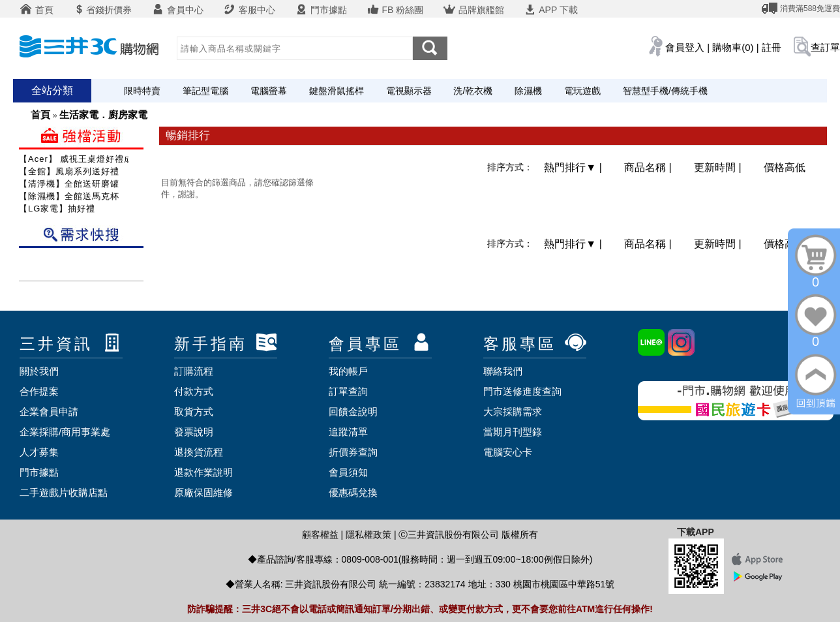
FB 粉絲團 (395, 10)
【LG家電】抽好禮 (57, 209)
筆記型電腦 (205, 91)
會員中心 (177, 10)
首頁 (37, 10)
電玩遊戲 (582, 91)
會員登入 (685, 47)
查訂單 (825, 47)
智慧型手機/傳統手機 (665, 91)
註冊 (772, 47)
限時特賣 (142, 91)
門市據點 (321, 10)
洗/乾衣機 (473, 91)
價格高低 (785, 167)
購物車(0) (733, 47)
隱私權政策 (368, 535)
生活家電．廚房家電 (103, 115)
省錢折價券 (102, 10)
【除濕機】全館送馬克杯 (69, 196)
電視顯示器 (409, 91)
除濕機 (528, 91)
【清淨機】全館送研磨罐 (69, 184)
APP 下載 (551, 10)
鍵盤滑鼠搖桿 (337, 91)
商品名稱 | (649, 167)
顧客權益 (320, 535)
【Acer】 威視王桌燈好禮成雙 (81, 159)
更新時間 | (719, 167)
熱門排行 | (574, 167)
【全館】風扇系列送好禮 (69, 171)
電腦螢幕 (269, 91)
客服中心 (249, 10)
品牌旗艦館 (473, 10)
